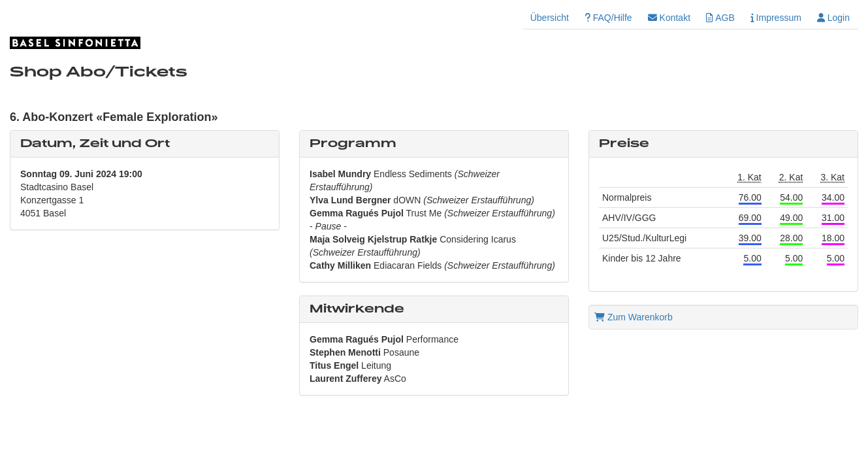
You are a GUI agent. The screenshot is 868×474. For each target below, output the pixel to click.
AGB (720, 18)
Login (833, 18)
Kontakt (669, 18)
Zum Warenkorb (634, 317)
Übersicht (550, 18)
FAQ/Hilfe (608, 18)
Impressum (776, 18)
